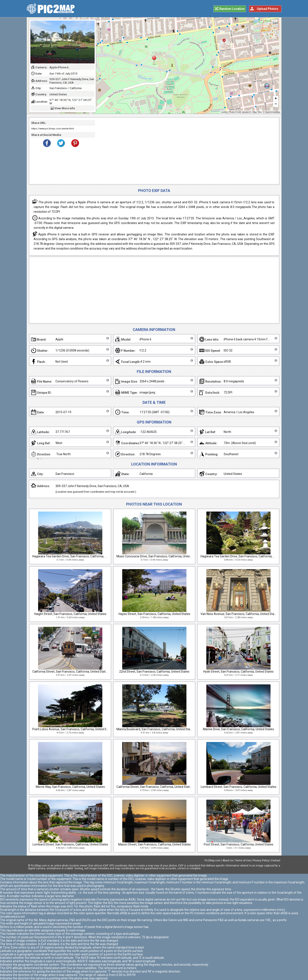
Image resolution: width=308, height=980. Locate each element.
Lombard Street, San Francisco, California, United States (239, 787)
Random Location (232, 9)
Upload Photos (268, 9)
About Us (228, 860)
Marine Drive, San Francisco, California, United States (238, 729)
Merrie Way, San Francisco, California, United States (70, 787)
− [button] (276, 104)
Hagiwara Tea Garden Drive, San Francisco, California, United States (78, 556)
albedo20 (246, 112)
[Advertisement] (186, 151)
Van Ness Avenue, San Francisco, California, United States (240, 614)
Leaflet (224, 112)
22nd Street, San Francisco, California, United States (154, 672)
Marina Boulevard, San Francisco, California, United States (155, 729)
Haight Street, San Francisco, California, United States (70, 614)
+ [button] (276, 99)
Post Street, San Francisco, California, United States (239, 844)
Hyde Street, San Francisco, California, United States (238, 672)
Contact (276, 860)
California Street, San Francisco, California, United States (71, 672)
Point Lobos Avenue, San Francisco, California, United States (73, 729)
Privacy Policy (261, 860)
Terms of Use (243, 860)
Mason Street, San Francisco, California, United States (154, 844)
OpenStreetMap (273, 112)
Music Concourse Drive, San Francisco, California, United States (159, 556)
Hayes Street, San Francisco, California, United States (154, 614)
